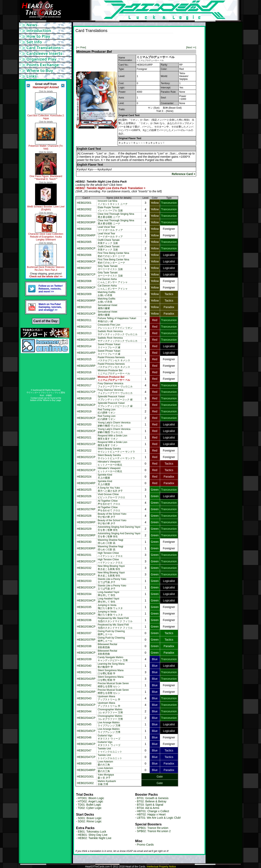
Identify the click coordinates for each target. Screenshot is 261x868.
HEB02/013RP (86, 340)
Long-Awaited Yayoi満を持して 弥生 (108, 594)
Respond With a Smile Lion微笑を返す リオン (112, 437)
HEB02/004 (84, 229)
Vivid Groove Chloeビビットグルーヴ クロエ (111, 496)
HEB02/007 (84, 268)
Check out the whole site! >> (46, 276)
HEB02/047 (84, 750)
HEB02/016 (84, 372)
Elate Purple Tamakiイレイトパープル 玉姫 (110, 209)
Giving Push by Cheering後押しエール (111, 633)
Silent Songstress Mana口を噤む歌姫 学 (111, 672)
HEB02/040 (84, 666)
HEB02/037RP (86, 640)
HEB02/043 (84, 698)
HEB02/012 (84, 327)
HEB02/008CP (86, 287)
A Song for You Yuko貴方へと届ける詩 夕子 (110, 489)
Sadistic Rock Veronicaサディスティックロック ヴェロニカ (118, 333)
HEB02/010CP (86, 314)
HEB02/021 (84, 437)
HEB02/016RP (86, 379)
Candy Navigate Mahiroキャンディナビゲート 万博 (113, 659)
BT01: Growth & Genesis (153, 798)
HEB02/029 (84, 529)
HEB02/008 (84, 281)
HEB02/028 (84, 516)
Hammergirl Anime (45, 87)
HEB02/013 (84, 333)
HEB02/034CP (86, 600)
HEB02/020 (84, 424)
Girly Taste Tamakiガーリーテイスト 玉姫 (110, 268)
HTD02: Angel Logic (91, 801)
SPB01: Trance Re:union (153, 828)
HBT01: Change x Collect (153, 811)
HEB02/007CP (86, 274)
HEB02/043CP (86, 705)
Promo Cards (145, 845)
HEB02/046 (84, 737)
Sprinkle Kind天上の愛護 (105, 476)
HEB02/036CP (86, 627)
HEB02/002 (84, 209)
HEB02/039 (84, 659)
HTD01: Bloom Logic (91, 798)
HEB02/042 (84, 685)
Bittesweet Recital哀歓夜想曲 (107, 646)
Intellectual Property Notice (161, 867)
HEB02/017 (84, 385)
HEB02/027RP (86, 509)
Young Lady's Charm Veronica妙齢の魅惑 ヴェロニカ (114, 424)
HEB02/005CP (86, 248)
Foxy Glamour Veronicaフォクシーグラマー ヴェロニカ (115, 385)
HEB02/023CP (86, 470)
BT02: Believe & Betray (152, 801)
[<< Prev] (81, 47)
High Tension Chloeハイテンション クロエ (110, 555)
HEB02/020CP (86, 431)
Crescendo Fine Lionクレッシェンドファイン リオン (115, 326)
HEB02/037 (84, 633)
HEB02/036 (84, 620)
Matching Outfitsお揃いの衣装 (107, 294)
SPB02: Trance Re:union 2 (154, 831)
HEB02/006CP (86, 261)
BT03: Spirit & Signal (150, 805)
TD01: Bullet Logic (89, 805)
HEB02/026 (84, 496)
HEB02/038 (84, 646)
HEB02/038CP (86, 653)
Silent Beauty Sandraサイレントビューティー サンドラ (116, 450)
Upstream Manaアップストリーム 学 (109, 698)
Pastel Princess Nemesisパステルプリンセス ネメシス (114, 359)
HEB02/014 (84, 346)
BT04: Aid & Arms (148, 808)
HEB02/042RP (86, 692)
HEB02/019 (84, 411)
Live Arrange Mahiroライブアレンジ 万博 (109, 724)
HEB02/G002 (85, 783)
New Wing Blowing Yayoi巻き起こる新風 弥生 (111, 568)
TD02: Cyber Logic (90, 808)
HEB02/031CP (86, 561)
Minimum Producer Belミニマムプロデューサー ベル (114, 372)
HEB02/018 (84, 398)
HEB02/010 (84, 307)
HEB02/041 (84, 672)
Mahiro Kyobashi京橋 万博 (107, 783)
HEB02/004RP (86, 235)
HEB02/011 (84, 320)
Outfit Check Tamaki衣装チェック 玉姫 (109, 242)
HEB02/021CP (86, 444)
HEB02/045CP (86, 731)
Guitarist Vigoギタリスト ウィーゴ (109, 737)
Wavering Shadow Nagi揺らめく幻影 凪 (110, 541)
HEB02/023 (84, 464)
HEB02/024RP (86, 483)
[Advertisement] (123, 39)
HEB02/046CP (86, 744)
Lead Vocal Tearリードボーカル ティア (110, 229)
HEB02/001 (84, 203)
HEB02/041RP (86, 679)
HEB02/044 (84, 711)
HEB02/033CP (86, 587)
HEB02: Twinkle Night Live (95, 838)
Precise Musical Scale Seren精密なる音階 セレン (113, 685)
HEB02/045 (84, 724)
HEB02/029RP (86, 535)
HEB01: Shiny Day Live (93, 835)
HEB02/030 (84, 542)
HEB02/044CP (86, 718)
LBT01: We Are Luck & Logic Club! (159, 818)
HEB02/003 (84, 216)
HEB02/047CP (86, 757)
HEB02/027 (84, 503)
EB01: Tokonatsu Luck (92, 832)
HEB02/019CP (86, 418)
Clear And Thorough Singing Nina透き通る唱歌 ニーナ (116, 215)
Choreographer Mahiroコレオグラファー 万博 (110, 711)
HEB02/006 (84, 255)
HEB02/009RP (86, 301)
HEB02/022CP (86, 457)
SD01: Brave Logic (90, 818)
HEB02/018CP (86, 405)
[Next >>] (191, 47)
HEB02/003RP (86, 222)
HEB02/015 (84, 359)
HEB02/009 (84, 294)
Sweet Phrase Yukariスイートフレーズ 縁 (109, 346)
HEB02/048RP (86, 770)
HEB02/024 (84, 477)
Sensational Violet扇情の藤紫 (107, 307)
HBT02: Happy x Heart (151, 814)
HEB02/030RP (86, 548)
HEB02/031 (84, 555)
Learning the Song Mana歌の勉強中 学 (111, 665)
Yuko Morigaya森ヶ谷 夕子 (106, 776)
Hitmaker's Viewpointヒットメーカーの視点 (110, 463)
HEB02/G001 (85, 777)
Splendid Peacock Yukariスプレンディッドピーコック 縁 (115, 398)
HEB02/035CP (86, 614)
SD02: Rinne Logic (90, 821)
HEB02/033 (84, 581)
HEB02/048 (84, 763)
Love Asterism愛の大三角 (105, 763)
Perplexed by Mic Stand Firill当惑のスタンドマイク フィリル (115, 620)
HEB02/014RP (86, 353)
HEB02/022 (84, 451)
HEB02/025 (84, 490)
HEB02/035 (84, 607)
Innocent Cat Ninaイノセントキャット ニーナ (113, 202)
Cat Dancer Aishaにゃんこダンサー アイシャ (113, 281)
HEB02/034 (84, 594)
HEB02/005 (84, 242)
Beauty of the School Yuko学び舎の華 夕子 (112, 515)
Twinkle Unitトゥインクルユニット (110, 750)
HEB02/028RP (86, 522)
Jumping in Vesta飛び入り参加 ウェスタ (110, 607)
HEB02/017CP (86, 392)
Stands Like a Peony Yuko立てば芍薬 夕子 (112, 581)
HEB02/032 (84, 568)
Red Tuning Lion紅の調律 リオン (107, 411)
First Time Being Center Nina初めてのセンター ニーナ (113, 255)
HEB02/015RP (86, 366)
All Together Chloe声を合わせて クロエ (109, 502)
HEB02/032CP (86, 574)
